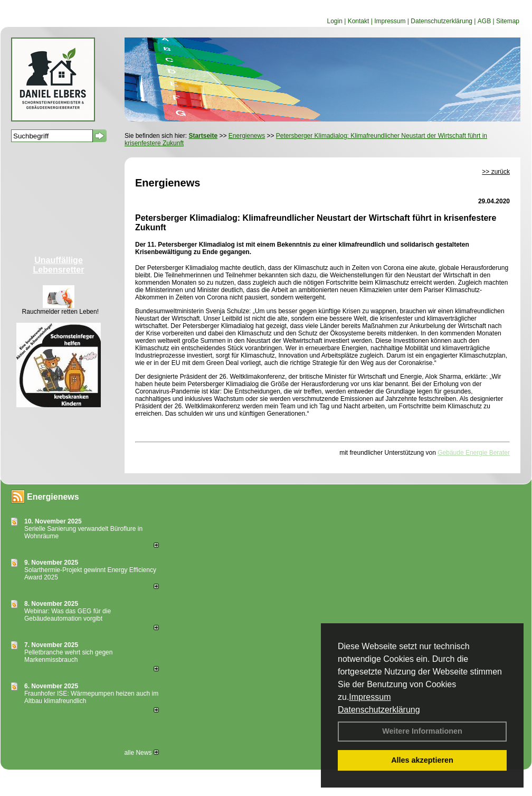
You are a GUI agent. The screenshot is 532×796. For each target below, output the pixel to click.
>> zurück (496, 172)
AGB (484, 21)
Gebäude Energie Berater (474, 453)
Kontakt (359, 21)
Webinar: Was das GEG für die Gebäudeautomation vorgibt (68, 615)
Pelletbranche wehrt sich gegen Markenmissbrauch (68, 656)
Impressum (370, 697)
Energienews (53, 497)
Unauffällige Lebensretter (59, 265)
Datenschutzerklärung (379, 710)
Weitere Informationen (422, 731)
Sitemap (508, 21)
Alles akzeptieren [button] (422, 760)
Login (334, 21)
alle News (141, 753)
